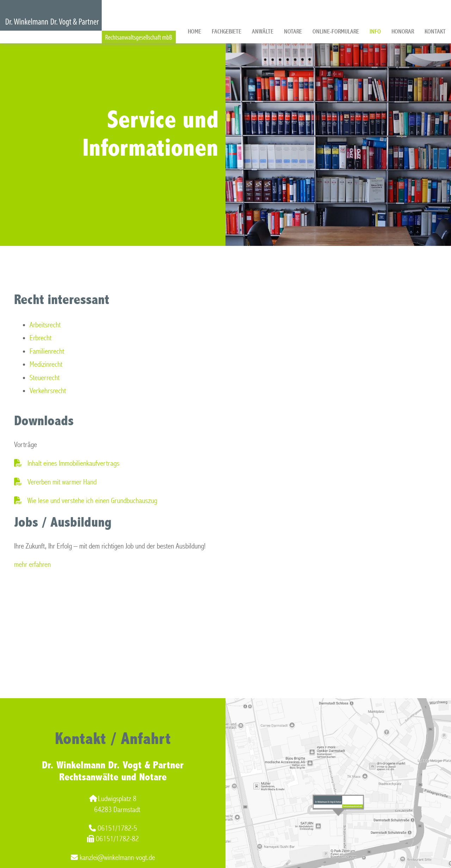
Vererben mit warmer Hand (62, 482)
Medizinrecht (46, 364)
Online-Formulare (336, 32)
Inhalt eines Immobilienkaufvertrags (73, 463)
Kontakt (435, 32)
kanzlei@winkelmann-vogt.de (113, 858)
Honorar (403, 32)
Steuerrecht (45, 378)
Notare (293, 32)
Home (194, 32)
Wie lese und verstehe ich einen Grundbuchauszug (92, 501)
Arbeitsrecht (45, 325)
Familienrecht (47, 351)
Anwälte (263, 32)
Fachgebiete (227, 32)
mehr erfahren (32, 565)
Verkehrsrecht (48, 391)
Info (375, 32)
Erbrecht (41, 338)
